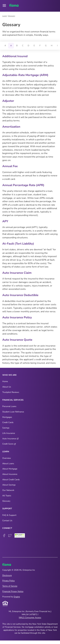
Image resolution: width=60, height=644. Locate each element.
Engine (17, 597)
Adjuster (8, 101)
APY (5, 221)
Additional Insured (15, 56)
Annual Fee (10, 166)
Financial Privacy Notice (13, 591)
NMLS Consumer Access (30, 618)
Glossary (12, 16)
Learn (5, 16)
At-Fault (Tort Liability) (18, 244)
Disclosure (7, 575)
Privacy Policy (8, 581)
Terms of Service (10, 586)
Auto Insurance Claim (17, 273)
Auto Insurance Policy (17, 317)
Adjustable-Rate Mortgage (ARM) (25, 75)
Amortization (11, 127)
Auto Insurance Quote (17, 340)
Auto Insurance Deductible (20, 295)
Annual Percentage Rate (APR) (23, 185)
